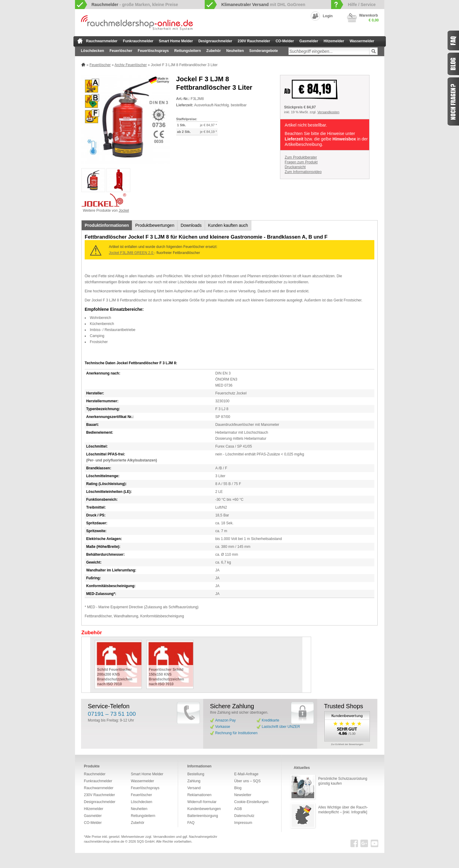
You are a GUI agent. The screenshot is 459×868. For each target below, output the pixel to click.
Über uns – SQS (247, 781)
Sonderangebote (264, 51)
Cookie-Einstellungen (251, 802)
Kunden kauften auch (228, 225)
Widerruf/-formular (202, 802)
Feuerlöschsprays (153, 51)
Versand (194, 788)
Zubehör (213, 51)
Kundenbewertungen (204, 809)
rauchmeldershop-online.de (104, 841)
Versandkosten (329, 112)
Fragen (453, 101)
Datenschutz (244, 816)
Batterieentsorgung (202, 816)
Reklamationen (199, 795)
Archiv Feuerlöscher (131, 65)
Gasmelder (309, 41)
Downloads (191, 225)
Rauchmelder (95, 774)
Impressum (243, 823)
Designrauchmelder (215, 41)
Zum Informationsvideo (303, 172)
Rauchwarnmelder (102, 41)
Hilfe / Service (362, 5)
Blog (238, 788)
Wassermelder (362, 41)
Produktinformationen (107, 225)
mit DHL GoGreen (263, 5)
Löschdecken (93, 51)
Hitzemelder (334, 41)
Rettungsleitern (187, 51)
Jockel (124, 211)
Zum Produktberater (301, 157)
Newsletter (243, 795)
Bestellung (196, 774)
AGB (238, 809)
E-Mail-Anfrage (246, 774)
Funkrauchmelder (138, 41)
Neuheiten (235, 51)
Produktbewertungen (155, 225)
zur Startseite (80, 41)
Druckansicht (295, 167)
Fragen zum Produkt (301, 162)
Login (328, 16)
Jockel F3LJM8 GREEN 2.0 (132, 253)
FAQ (191, 823)
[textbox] (329, 51)
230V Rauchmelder (254, 41)
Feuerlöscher (121, 51)
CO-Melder (285, 41)
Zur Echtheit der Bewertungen (347, 744)
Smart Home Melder (176, 41)
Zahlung (194, 781)
